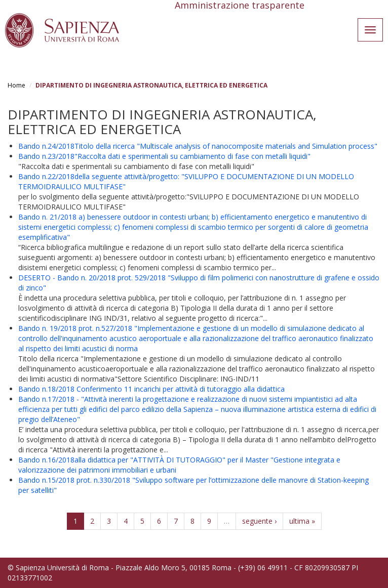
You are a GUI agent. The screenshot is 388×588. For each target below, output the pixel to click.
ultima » (302, 521)
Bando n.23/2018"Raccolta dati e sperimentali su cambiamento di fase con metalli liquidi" (164, 156)
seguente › (259, 521)
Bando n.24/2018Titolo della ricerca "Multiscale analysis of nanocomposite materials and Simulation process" (198, 146)
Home (16, 85)
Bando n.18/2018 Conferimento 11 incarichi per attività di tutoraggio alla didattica (151, 389)
